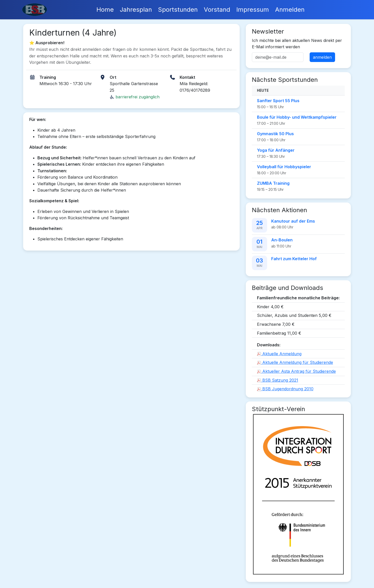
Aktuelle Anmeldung (279, 354)
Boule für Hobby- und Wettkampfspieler (297, 117)
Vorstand (217, 10)
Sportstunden (178, 10)
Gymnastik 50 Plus (275, 134)
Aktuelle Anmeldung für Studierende (295, 362)
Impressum (253, 10)
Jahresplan (136, 10)
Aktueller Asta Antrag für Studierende (296, 371)
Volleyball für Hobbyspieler (284, 167)
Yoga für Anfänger (276, 150)
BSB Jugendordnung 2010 (285, 389)
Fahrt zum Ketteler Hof (294, 259)
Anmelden (290, 10)
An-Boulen (282, 240)
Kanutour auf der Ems (293, 221)
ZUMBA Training (273, 183)
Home (105, 10)
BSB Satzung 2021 (278, 380)
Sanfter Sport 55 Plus (278, 101)
